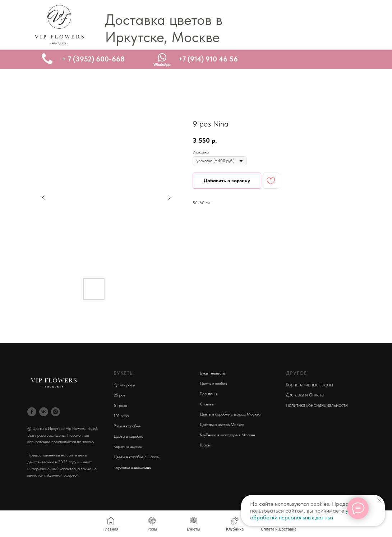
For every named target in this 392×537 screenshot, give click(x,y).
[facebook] (32, 412)
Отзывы (207, 404)
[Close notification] (379, 500)
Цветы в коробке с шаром (137, 457)
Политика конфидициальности (317, 405)
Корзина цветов (128, 446)
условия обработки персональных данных (308, 514)
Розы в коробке (127, 426)
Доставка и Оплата (305, 395)
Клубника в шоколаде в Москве (227, 435)
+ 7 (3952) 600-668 (93, 59)
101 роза (121, 416)
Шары (205, 445)
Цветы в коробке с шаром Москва (230, 414)
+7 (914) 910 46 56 (208, 59)
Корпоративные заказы (310, 385)
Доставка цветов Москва (222, 424)
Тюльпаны (208, 394)
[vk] (44, 412)
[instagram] (56, 412)
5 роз (121, 395)
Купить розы (124, 385)
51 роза (120, 405)
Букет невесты (213, 373)
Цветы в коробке (128, 436)
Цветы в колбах (213, 384)
